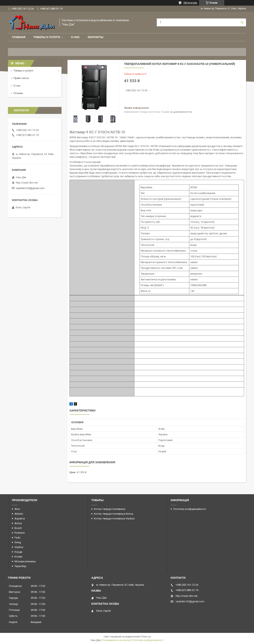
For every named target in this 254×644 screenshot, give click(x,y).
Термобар (20, 566)
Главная (19, 37)
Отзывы (18, 93)
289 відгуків (190, 3)
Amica (18, 523)
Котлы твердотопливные (110, 509)
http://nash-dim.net (27, 183)
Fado (17, 538)
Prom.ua (146, 637)
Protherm (20, 533)
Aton (17, 509)
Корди (18, 552)
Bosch (18, 528)
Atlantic (19, 514)
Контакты (95, 37)
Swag (18, 542)
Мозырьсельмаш (25, 561)
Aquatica (20, 519)
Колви (18, 557)
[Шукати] (242, 22)
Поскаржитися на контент (117, 640)
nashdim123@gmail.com (30, 188)
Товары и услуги (47, 37)
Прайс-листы (21, 78)
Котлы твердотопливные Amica (114, 514)
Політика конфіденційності (190, 509)
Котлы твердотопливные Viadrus (114, 519)
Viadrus (19, 547)
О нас (75, 37)
